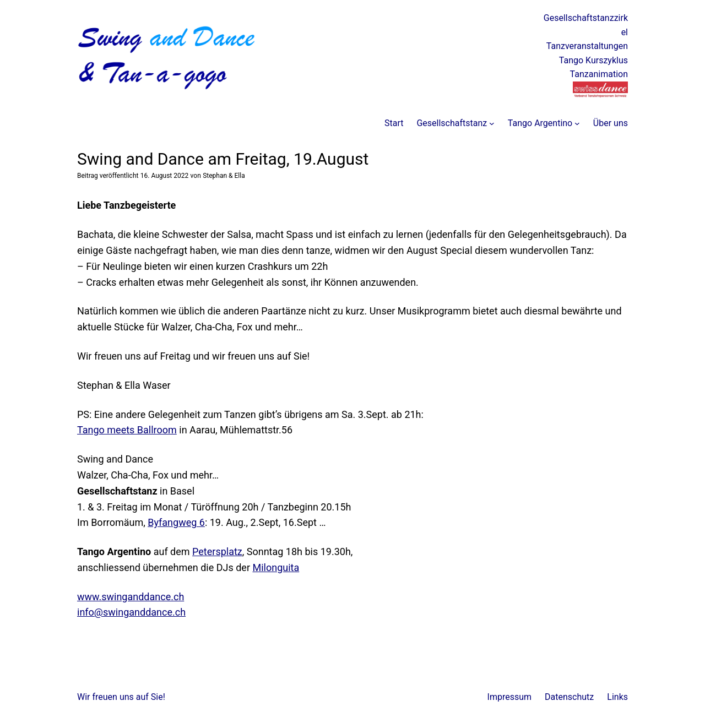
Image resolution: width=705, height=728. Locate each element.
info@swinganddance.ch (131, 612)
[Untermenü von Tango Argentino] (577, 123)
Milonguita (276, 567)
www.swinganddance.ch (131, 597)
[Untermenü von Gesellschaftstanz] (492, 123)
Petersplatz (217, 552)
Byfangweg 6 (176, 522)
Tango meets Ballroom (127, 430)
